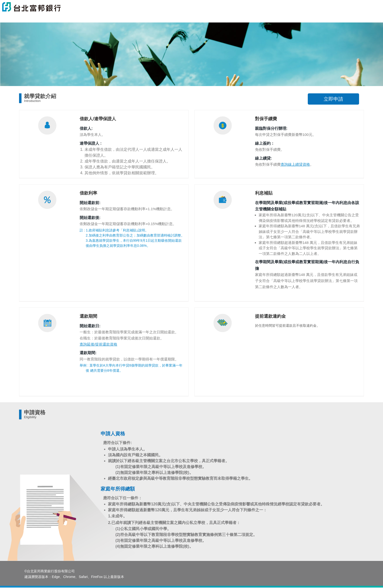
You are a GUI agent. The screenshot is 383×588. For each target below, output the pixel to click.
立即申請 (333, 99)
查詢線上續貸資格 (295, 164)
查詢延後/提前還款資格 (98, 344)
